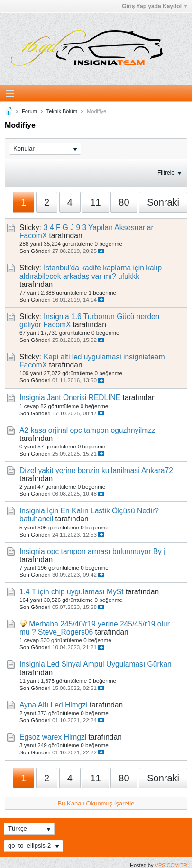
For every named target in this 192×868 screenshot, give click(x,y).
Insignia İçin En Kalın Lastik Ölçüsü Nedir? (89, 511)
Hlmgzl (76, 705)
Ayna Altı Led (41, 705)
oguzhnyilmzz (133, 430)
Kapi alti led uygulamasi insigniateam (104, 357)
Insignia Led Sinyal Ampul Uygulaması (82, 664)
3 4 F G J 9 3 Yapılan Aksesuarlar (99, 228)
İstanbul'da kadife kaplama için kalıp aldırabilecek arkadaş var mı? (91, 272)
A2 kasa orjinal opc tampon (64, 430)
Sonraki (163, 202)
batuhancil (36, 519)
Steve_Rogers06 (65, 632)
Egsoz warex (41, 737)
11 (95, 202)
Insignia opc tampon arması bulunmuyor (85, 551)
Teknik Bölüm (62, 111)
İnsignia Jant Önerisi (53, 398)
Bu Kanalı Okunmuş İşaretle (96, 803)
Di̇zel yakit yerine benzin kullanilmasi (80, 470)
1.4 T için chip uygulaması (62, 592)
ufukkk (129, 276)
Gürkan (160, 664)
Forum (29, 111)
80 (124, 202)
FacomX (33, 236)
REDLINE (105, 398)
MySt (115, 592)
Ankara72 (157, 470)
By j (159, 551)
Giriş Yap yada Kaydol (155, 6)
